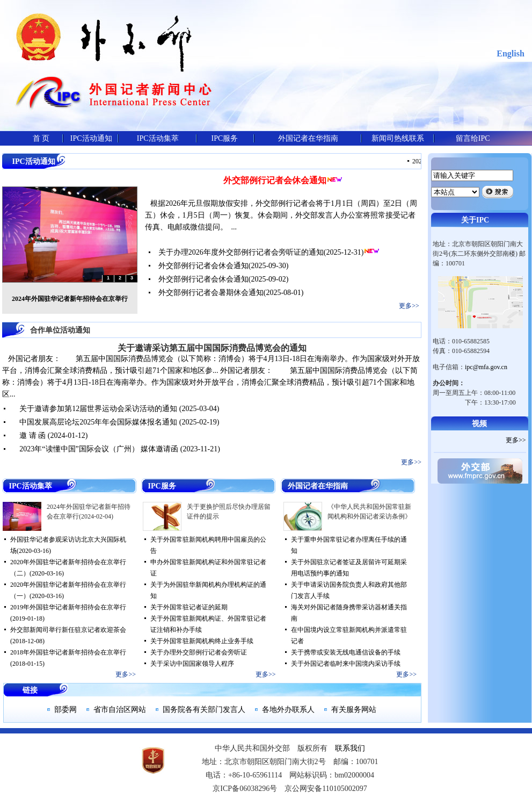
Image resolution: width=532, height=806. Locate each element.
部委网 (65, 710)
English (511, 53)
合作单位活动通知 (60, 330)
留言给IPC (473, 138)
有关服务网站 (354, 710)
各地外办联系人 (288, 710)
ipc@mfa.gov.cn (486, 367)
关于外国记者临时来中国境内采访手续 (346, 664)
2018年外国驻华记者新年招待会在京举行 (68, 652)
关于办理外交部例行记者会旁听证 (199, 652)
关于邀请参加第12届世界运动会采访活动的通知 (98, 409)
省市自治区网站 (120, 710)
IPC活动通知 (91, 138)
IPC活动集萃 (158, 138)
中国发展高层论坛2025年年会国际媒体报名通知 (98, 422)
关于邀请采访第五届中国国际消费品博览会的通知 (212, 348)
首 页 (41, 138)
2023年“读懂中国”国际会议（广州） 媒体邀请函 (99, 449)
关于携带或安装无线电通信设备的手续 (346, 652)
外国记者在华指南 (308, 138)
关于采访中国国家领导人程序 (192, 664)
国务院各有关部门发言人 (204, 710)
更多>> (409, 306)
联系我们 (350, 748)
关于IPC (475, 220)
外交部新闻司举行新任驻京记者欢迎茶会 (68, 630)
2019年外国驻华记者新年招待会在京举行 (68, 607)
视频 (479, 424)
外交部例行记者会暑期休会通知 (211, 293)
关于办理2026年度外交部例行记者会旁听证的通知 (241, 252)
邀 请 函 (32, 436)
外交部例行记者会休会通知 (275, 180)
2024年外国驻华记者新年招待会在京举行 (70, 299)
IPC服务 (225, 138)
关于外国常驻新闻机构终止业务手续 (202, 641)
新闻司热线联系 (398, 138)
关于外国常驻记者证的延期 (189, 607)
